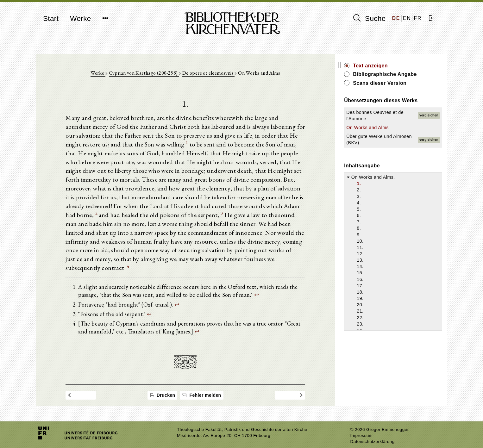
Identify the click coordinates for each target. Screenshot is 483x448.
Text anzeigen (380, 66)
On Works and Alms (377, 128)
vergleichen (429, 115)
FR (418, 18)
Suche (369, 18)
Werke (80, 19)
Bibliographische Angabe (394, 74)
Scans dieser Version (389, 83)
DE (396, 18)
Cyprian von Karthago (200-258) (148, 73)
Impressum (362, 428)
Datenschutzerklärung (373, 434)
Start (51, 19)
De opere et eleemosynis (213, 73)
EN (407, 18)
